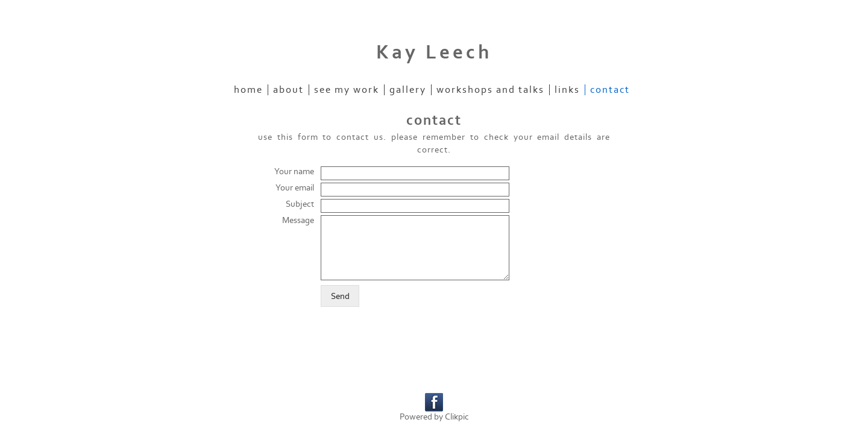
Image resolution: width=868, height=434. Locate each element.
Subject (300, 204)
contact (610, 90)
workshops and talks (490, 90)
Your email (295, 188)
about (288, 90)
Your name (294, 171)
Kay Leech (434, 52)
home (248, 90)
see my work (347, 90)
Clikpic (457, 417)
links (567, 90)
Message (298, 220)
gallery (408, 90)
